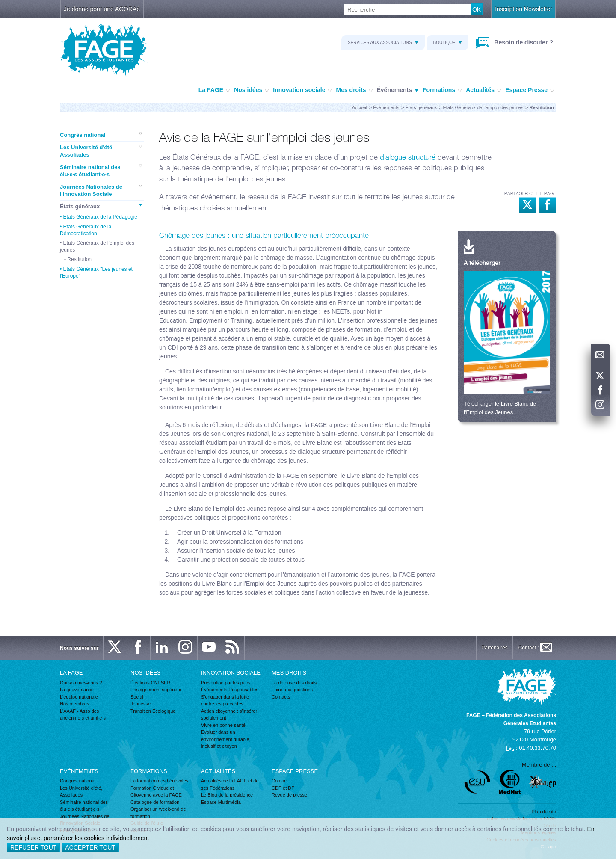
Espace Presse (530, 90)
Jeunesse (141, 704)
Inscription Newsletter (524, 9)
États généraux (421, 107)
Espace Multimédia (221, 802)
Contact (280, 781)
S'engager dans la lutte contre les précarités (225, 701)
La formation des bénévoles (159, 781)
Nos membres (74, 704)
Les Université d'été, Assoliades (101, 151)
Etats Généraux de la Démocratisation (86, 230)
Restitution (79, 259)
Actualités (483, 90)
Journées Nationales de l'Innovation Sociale (101, 190)
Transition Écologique (153, 711)
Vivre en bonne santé (223, 725)
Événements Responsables (230, 690)
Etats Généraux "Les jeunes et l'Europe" (96, 273)
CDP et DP (283, 788)
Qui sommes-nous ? (81, 683)
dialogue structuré (408, 157)
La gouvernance (77, 690)
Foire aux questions (292, 690)
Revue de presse (289, 795)
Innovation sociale (302, 90)
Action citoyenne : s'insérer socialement (229, 715)
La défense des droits (294, 683)
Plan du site (544, 812)
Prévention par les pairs (226, 683)
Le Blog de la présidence (227, 795)
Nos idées (251, 90)
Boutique (448, 43)
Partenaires (494, 648)
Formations (442, 90)
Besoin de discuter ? (523, 42)
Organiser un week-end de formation (158, 813)
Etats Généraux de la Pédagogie (100, 217)
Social (137, 697)
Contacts (281, 697)
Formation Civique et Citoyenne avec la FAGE (156, 792)
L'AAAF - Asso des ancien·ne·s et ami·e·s (83, 715)
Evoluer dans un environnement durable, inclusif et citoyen (226, 739)
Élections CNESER (151, 683)
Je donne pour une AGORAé (102, 9)
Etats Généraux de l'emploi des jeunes (483, 107)
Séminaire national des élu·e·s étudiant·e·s (101, 171)
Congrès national (101, 135)
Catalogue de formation (155, 802)
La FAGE (214, 90)
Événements (398, 90)
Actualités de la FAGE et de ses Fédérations (230, 784)
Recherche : (0, 4)
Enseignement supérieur (156, 690)
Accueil (360, 107)
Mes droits (354, 90)
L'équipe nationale (79, 697)
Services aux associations (383, 43)
